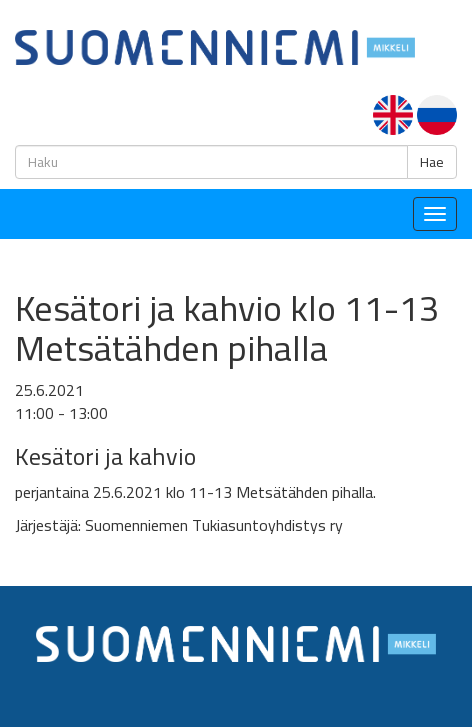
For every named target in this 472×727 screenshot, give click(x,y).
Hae (432, 162)
